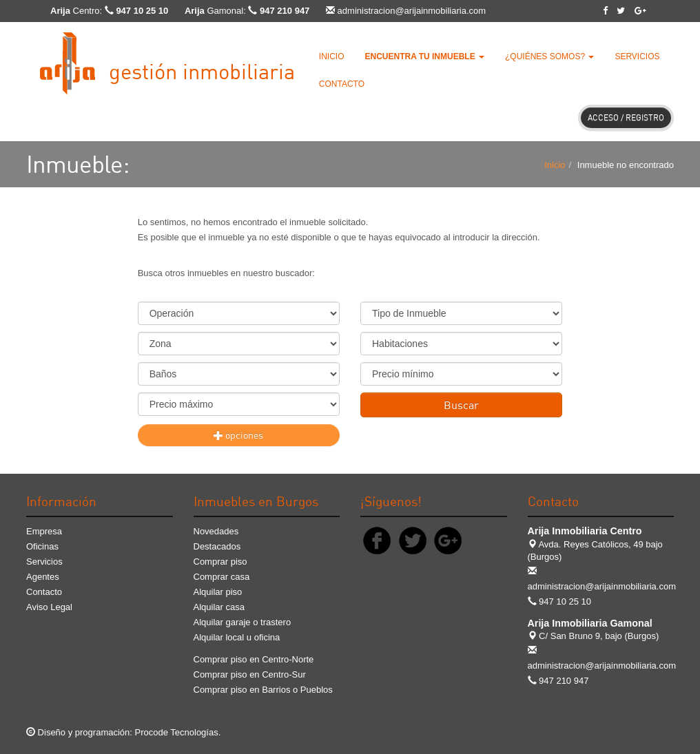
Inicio (332, 56)
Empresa (44, 531)
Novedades (216, 531)
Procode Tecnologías (177, 732)
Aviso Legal (49, 607)
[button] (424, 56)
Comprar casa (222, 577)
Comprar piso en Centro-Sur (250, 674)
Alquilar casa (219, 607)
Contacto (342, 84)
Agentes (43, 577)
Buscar (461, 405)
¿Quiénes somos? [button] (549, 56)
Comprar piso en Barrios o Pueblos (263, 690)
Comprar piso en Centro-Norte (254, 659)
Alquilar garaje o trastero (243, 622)
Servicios (637, 56)
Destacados (217, 546)
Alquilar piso (218, 592)
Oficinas (42, 546)
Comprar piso (220, 562)
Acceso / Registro (626, 117)
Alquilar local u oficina (237, 637)
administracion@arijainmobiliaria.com (412, 11)
